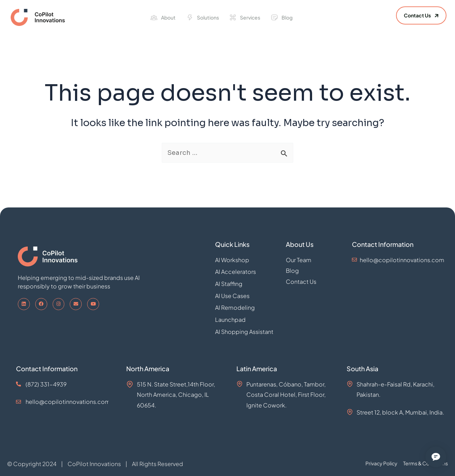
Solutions (208, 17)
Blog (287, 17)
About (168, 17)
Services (250, 17)
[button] (421, 15)
